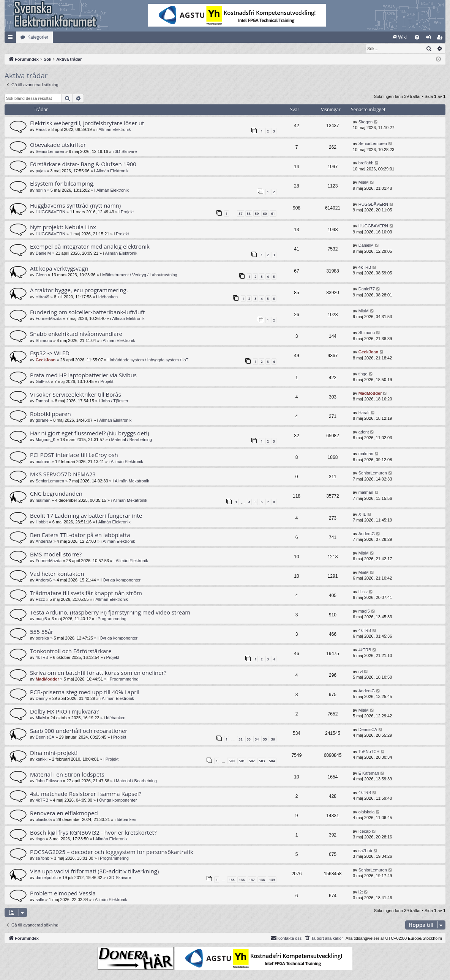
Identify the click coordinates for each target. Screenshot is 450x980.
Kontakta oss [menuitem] (286, 938)
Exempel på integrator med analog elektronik (90, 247)
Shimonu (44, 341)
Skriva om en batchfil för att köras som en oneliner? (98, 673)
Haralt (41, 130)
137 (252, 880)
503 (262, 761)
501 (242, 761)
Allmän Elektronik (114, 130)
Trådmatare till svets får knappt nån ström (86, 593)
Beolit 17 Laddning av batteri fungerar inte (86, 516)
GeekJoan (46, 360)
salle (40, 900)
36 (273, 740)
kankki (42, 759)
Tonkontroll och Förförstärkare (71, 651)
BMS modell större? (56, 555)
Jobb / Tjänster (115, 401)
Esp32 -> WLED (50, 353)
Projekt (127, 212)
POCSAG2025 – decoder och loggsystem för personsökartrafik (112, 852)
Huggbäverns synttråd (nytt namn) (75, 206)
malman (43, 462)
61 (273, 214)
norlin (41, 191)
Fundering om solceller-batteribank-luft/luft (87, 312)
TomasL (43, 401)
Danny (42, 699)
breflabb (366, 163)
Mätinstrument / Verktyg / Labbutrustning (140, 275)
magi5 (41, 619)
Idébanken (108, 297)
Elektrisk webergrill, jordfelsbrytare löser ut (87, 123)
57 (240, 214)
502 (252, 761)
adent (364, 432)
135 (231, 880)
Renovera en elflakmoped (64, 813)
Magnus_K (46, 440)
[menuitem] (400, 37)
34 (257, 740)
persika (42, 638)
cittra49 (43, 297)
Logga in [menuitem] (430, 39)
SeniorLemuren (50, 152)
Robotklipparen (51, 414)
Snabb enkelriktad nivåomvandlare (76, 334)
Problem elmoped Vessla (63, 893)
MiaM (364, 183)
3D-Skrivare (126, 152)
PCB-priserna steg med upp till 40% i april (85, 692)
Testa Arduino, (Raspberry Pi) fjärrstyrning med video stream (110, 613)
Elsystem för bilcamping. (62, 184)
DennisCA (45, 737)
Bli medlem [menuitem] (441, 39)
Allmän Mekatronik (132, 481)
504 (272, 761)
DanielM (43, 254)
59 (257, 214)
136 (242, 880)
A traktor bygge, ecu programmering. (79, 290)
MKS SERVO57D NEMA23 (63, 474)
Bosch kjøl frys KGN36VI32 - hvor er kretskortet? (93, 833)
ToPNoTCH (369, 752)
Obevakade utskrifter (58, 145)
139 (272, 880)
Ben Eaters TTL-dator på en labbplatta (80, 535)
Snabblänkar (12, 39)
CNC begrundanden (56, 494)
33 (249, 740)
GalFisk (43, 382)
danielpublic (47, 878)
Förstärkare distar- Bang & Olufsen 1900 (83, 164)
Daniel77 (367, 289)
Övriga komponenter (122, 580)
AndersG (44, 542)
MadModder (370, 394)
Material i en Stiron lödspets (67, 775)
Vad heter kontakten (57, 574)
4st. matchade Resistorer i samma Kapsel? (86, 794)
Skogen (366, 122)
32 (240, 740)
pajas (41, 171)
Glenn (41, 275)
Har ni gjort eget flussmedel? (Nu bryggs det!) (90, 433)
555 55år (42, 632)
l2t (361, 892)
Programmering (112, 619)
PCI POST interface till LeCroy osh (74, 455)
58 (249, 214)
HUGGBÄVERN (51, 212)
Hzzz (40, 600)
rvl (361, 672)
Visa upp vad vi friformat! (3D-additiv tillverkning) (94, 871)
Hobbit (42, 522)
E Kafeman (369, 774)
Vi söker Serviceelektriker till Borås (76, 395)
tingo (363, 374)
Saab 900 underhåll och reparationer (79, 731)
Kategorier (38, 37)
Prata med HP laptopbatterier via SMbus (83, 375)
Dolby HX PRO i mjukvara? (64, 712)
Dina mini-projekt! (54, 753)
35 (265, 740)
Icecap (365, 832)
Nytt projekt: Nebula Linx (63, 227)
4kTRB (365, 268)
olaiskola (44, 820)
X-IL (362, 515)
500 (231, 761)
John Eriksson (49, 781)
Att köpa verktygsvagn (59, 269)
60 (265, 214)
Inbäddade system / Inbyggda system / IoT (149, 360)
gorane (42, 421)
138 (262, 880)
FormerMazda (49, 319)
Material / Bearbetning (131, 440)
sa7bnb (43, 859)
